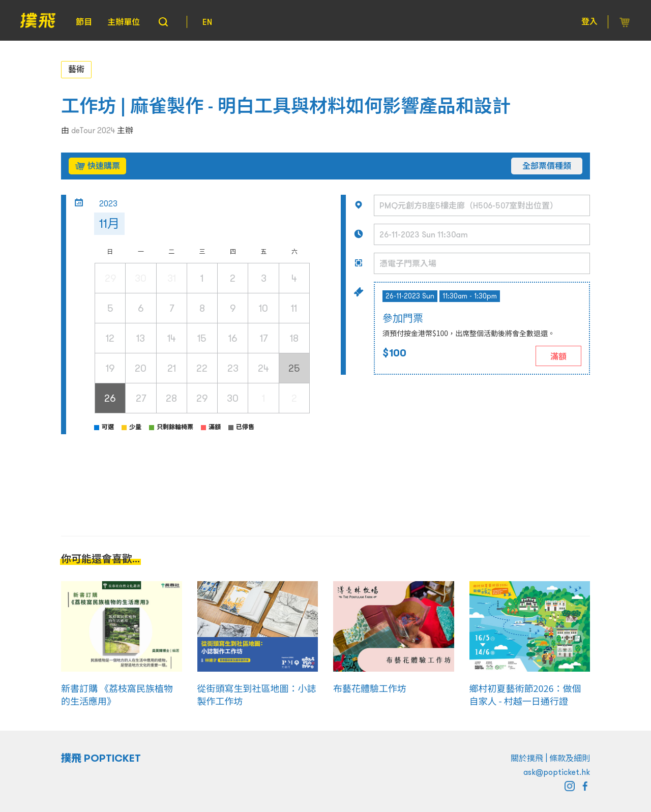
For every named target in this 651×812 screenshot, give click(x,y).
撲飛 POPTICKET (101, 758)
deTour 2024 (93, 130)
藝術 (76, 69)
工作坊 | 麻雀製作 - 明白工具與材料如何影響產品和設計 (286, 106)
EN (207, 22)
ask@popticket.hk (557, 772)
